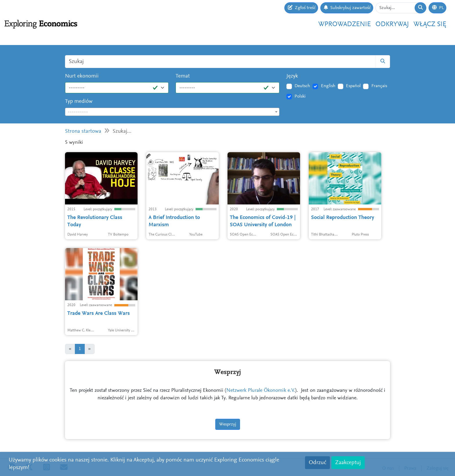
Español (353, 86)
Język (292, 76)
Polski (300, 96)
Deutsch (302, 86)
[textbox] (172, 112)
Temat (183, 76)
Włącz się (430, 24)
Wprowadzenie (345, 24)
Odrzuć (317, 463)
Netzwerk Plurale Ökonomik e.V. (261, 391)
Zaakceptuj (348, 463)
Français (379, 86)
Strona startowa (83, 131)
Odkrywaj (392, 24)
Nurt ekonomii (82, 76)
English (328, 86)
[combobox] (172, 112)
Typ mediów (79, 102)
